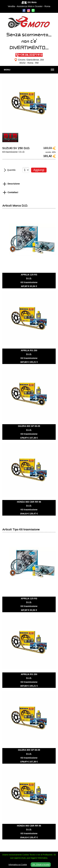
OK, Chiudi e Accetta (41, 865)
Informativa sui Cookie (18, 865)
